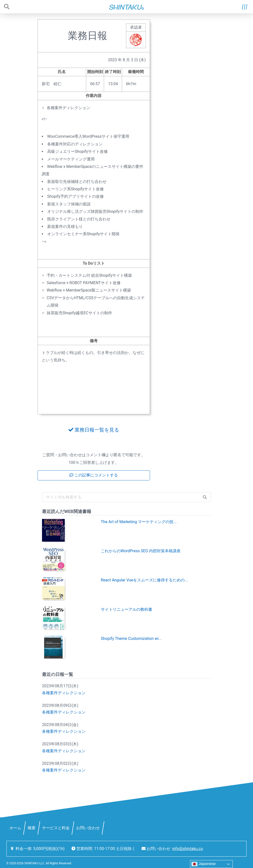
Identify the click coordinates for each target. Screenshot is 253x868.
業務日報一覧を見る (94, 430)
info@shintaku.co (188, 849)
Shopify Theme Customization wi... (131, 639)
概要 (32, 828)
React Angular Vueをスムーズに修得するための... (144, 580)
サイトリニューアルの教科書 (126, 609)
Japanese (204, 864)
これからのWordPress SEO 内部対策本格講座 (141, 551)
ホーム (15, 828)
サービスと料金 (56, 828)
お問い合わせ (88, 828)
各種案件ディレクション (64, 693)
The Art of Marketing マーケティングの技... (139, 522)
